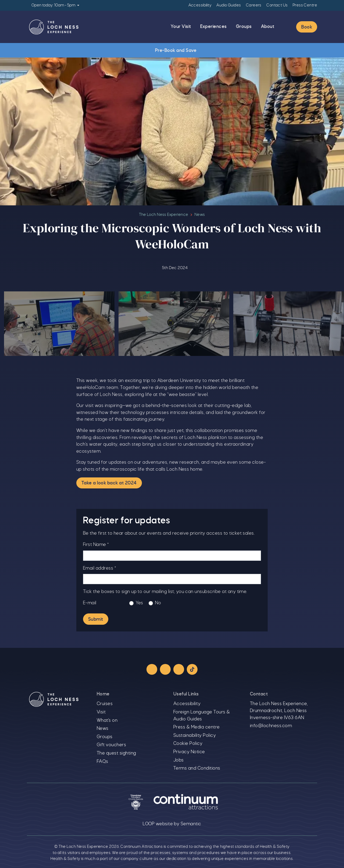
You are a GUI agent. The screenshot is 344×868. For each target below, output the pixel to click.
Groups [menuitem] (244, 27)
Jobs (179, 760)
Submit (96, 620)
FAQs (103, 762)
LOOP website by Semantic (172, 824)
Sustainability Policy (195, 735)
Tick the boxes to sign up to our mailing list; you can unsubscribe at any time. (165, 592)
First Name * (96, 545)
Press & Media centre (197, 727)
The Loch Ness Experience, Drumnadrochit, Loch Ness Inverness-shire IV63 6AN (279, 711)
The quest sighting (117, 753)
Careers (254, 5)
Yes (139, 603)
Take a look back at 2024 (109, 483)
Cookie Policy (188, 744)
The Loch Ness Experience (164, 215)
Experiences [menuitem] (214, 27)
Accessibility (200, 5)
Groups (105, 737)
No (158, 603)
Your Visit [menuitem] (181, 27)
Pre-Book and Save (172, 51)
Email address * (99, 568)
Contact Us (277, 5)
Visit (101, 712)
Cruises (105, 704)
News (200, 215)
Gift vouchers (111, 745)
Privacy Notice (189, 752)
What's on (107, 720)
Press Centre (305, 5)
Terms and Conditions (197, 768)
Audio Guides (229, 5)
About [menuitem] (268, 27)
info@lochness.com (271, 726)
